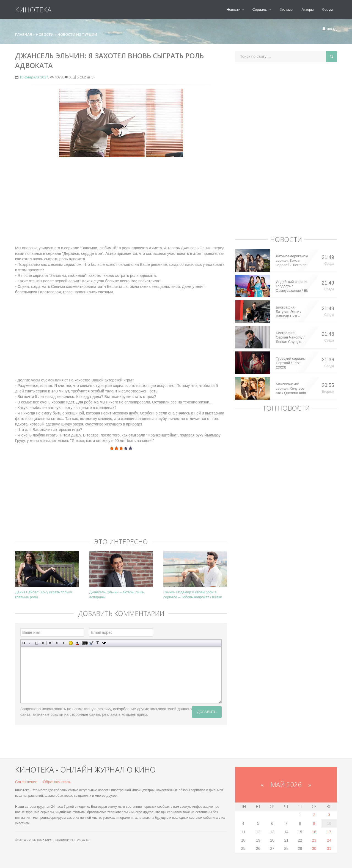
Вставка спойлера (104, 643)
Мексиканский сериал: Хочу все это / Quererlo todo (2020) (291, 389)
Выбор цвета (77, 643)
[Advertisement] (121, 201)
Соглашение (26, 782)
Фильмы (287, 9)
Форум (328, 9)
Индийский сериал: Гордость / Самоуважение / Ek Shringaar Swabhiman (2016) (292, 286)
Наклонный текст (30, 643)
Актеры (307, 9)
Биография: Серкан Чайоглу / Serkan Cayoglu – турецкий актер (290, 337)
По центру (57, 643)
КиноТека (33, 10)
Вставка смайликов (71, 643)
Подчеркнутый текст (36, 643)
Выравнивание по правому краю (63, 643)
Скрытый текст (85, 643)
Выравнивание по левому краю (50, 643)
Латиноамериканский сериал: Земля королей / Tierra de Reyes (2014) (292, 261)
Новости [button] (235, 9)
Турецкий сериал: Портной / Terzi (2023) (290, 363)
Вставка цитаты (91, 643)
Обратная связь (57, 782)
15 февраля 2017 (34, 77)
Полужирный (24, 643)
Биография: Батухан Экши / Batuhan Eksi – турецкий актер (288, 312)
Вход (329, 29)
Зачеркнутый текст (43, 643)
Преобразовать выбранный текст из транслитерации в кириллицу (97, 643)
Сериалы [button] (262, 9)
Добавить (207, 712)
